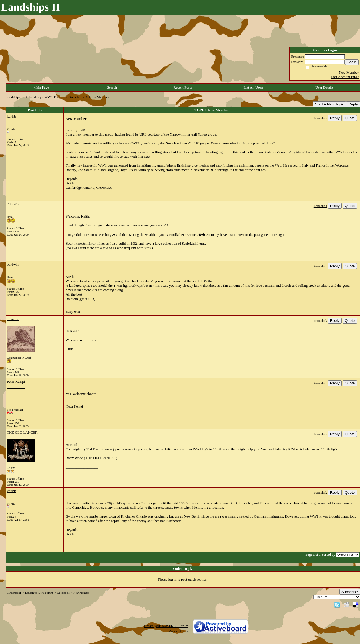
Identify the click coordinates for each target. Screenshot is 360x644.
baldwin (13, 264)
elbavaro (13, 319)
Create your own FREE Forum (166, 626)
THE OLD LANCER (22, 432)
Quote (350, 118)
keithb (11, 116)
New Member (349, 72)
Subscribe (350, 592)
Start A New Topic (330, 104)
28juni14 (13, 204)
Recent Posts (183, 87)
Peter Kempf (16, 382)
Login (352, 62)
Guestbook (76, 97)
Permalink (320, 118)
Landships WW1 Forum (46, 97)
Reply (353, 104)
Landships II (15, 97)
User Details (324, 87)
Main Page (41, 87)
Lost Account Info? (345, 77)
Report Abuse (178, 631)
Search (112, 87)
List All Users (253, 87)
